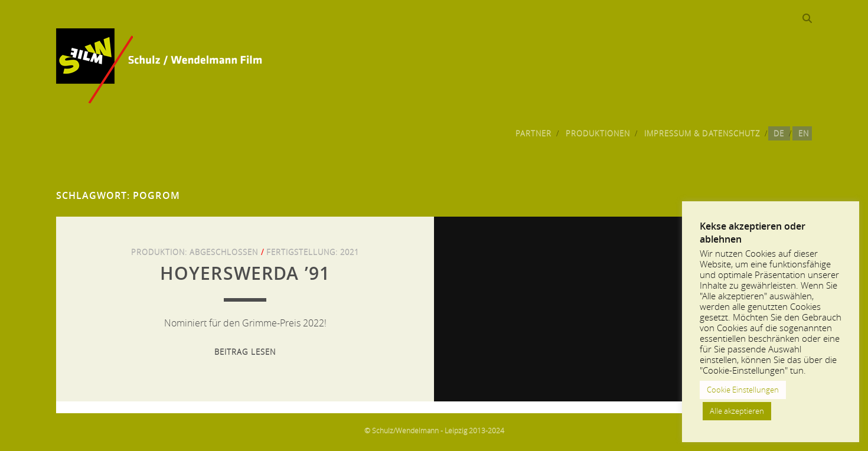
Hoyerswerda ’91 (245, 273)
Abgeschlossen (224, 252)
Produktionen (598, 133)
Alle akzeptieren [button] (737, 411)
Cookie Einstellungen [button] (743, 390)
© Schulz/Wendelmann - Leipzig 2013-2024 (434, 430)
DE (779, 133)
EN (804, 133)
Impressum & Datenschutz (702, 133)
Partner (533, 133)
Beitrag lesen (245, 352)
